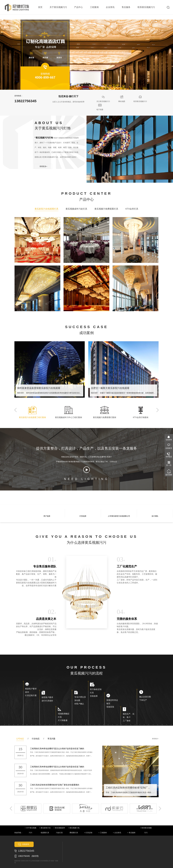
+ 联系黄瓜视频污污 (146, 830)
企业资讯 (110, 7)
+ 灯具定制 (88, 833)
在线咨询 (26, 844)
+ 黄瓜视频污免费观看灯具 (74, 830)
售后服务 (126, 7)
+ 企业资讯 (117, 833)
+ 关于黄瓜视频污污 (31, 830)
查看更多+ (43, 166)
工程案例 (94, 7)
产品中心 (78, 7)
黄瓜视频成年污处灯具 (76, 209)
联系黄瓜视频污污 (146, 7)
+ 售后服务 (131, 833)
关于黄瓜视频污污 (58, 7)
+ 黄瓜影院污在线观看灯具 (45, 830)
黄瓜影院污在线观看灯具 (46, 209)
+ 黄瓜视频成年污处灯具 (59, 830)
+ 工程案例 (103, 833)
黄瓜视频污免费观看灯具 (106, 209)
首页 (40, 7)
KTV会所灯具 (132, 209)
